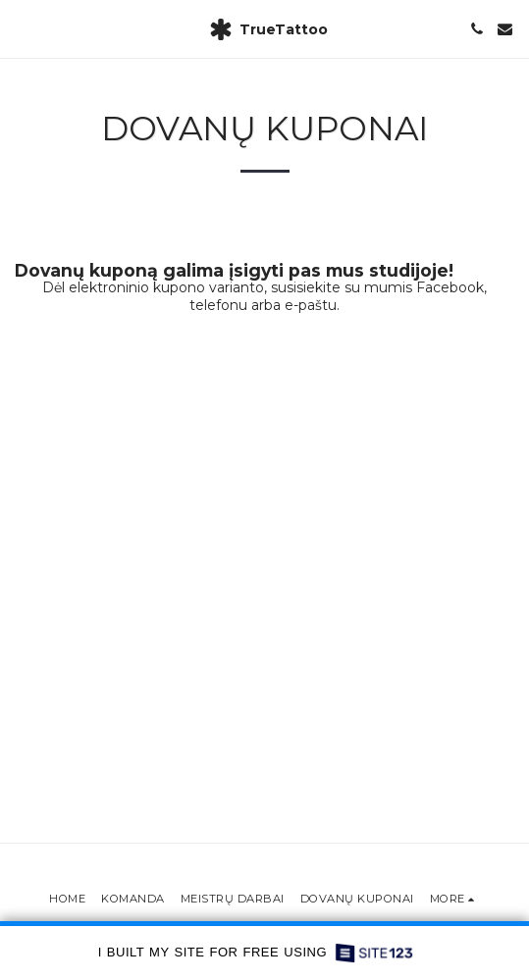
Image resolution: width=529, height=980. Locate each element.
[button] (22, 28)
